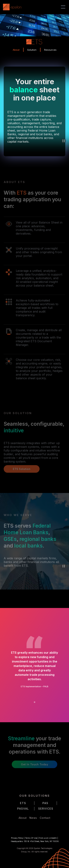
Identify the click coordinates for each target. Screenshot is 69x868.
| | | (34, 840)
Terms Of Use (31, 838)
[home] (13, 7)
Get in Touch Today (34, 764)
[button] (62, 7)
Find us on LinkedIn (48, 838)
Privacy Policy (17, 838)
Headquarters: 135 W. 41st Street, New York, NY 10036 (35, 841)
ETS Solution (22, 469)
